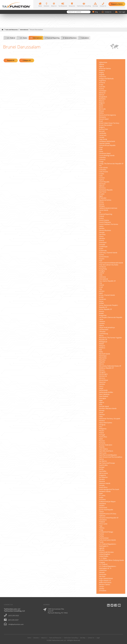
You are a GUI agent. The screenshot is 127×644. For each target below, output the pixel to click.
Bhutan (102, 111)
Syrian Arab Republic (106, 510)
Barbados (102, 99)
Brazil (101, 121)
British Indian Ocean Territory (109, 123)
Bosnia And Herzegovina (107, 115)
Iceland (102, 273)
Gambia (102, 228)
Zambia (102, 589)
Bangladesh (103, 97)
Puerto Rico (103, 437)
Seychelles (103, 471)
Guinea (101, 255)
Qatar (101, 439)
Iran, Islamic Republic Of (107, 281)
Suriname (102, 499)
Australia (102, 87)
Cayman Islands (104, 143)
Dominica (102, 188)
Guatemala (103, 251)
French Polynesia (105, 222)
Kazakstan (102, 299)
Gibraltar (102, 238)
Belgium (102, 103)
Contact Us (107, 12)
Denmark (102, 184)
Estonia (102, 204)
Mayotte (102, 362)
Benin (101, 107)
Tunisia (101, 534)
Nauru (101, 386)
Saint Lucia (103, 453)
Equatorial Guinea (105, 200)
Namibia (102, 384)
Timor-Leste (103, 524)
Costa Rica (103, 170)
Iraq (100, 283)
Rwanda (102, 447)
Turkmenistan (104, 538)
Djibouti (102, 186)
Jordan (101, 297)
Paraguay (102, 425)
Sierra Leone (103, 473)
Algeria (101, 66)
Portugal (102, 435)
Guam (101, 249)
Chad (101, 147)
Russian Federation (106, 445)
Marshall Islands (105, 354)
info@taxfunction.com (16, 624)
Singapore (102, 475)
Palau (101, 417)
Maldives (102, 348)
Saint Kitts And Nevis (106, 451)
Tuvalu (101, 542)
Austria (101, 89)
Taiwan (101, 512)
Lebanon (102, 321)
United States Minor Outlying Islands (111, 560)
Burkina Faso (103, 129)
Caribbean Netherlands (107, 141)
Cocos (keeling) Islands (107, 155)
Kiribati (101, 303)
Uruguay (102, 562)
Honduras (102, 267)
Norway (102, 410)
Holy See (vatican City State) (109, 265)
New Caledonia (104, 394)
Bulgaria (102, 127)
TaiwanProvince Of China (108, 514)
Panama (102, 421)
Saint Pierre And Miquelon (108, 455)
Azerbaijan (103, 91)
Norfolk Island (104, 406)
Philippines (103, 429)
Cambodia (103, 133)
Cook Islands (103, 168)
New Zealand (104, 396)
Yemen (102, 586)
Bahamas (102, 93)
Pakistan (102, 414)
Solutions (36, 638)
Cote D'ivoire (103, 172)
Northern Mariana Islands (108, 408)
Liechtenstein (104, 329)
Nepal (101, 388)
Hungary (102, 271)
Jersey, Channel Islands (107, 295)
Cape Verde (103, 139)
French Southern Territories (109, 224)
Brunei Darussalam (106, 125)
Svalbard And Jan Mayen (107, 501)
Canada (102, 137)
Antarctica (102, 77)
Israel (101, 287)
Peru (101, 427)
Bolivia (101, 113)
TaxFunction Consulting (71, 638)
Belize (101, 105)
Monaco (102, 370)
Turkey (101, 536)
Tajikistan (102, 516)
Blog (95, 12)
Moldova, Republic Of (106, 368)
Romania (102, 443)
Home (29, 638)
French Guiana (104, 220)
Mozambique (104, 380)
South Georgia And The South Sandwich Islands (109, 490)
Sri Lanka (102, 495)
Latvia (101, 319)
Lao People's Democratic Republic (111, 317)
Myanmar (102, 382)
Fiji (100, 212)
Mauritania (103, 358)
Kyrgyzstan (103, 315)
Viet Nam (102, 576)
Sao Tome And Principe (107, 463)
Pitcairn (102, 431)
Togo (101, 526)
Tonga (101, 530)
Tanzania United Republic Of (109, 518)
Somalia (102, 485)
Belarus (102, 101)
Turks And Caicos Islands (107, 540)
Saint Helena (103, 449)
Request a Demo (117, 4)
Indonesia (102, 277)
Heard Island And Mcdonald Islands (111, 263)
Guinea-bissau (104, 257)
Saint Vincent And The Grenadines (111, 457)
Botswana (102, 117)
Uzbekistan (103, 570)
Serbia (101, 469)
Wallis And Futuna (105, 582)
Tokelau (102, 528)
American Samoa (105, 68)
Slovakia (102, 479)
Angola (101, 72)
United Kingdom (105, 554)
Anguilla (102, 74)
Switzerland (103, 508)
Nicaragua (102, 398)
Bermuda (102, 109)
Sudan (101, 497)
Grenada (102, 244)
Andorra (102, 70)
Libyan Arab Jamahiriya (107, 327)
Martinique (103, 356)
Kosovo (102, 311)
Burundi (102, 131)
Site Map (83, 638)
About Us (44, 638)
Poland (101, 433)
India (101, 275)
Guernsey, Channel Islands (108, 253)
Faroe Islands (104, 210)
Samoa (101, 459)
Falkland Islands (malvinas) (108, 208)
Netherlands (103, 390)
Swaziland (102, 504)
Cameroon (103, 135)
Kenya (101, 301)
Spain (101, 493)
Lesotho (102, 323)
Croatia (102, 174)
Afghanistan (103, 62)
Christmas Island (105, 153)
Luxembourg (103, 334)
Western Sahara (105, 584)
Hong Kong (103, 269)
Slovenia (102, 481)
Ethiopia (102, 206)
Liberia (101, 325)
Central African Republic (107, 145)
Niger (101, 400)
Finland (102, 216)
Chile (101, 149)
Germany (102, 234)
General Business (71, 38)
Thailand (102, 522)
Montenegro (103, 374)
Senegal (102, 467)
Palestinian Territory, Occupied (110, 419)
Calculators (85, 38)
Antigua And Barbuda (106, 79)
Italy (100, 289)
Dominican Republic (106, 190)
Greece (102, 240)
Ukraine (102, 550)
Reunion (102, 441)
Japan (101, 293)
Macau (101, 336)
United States (104, 556)
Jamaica (102, 291)
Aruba (101, 85)
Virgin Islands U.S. (105, 580)
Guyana (102, 259)
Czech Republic (104, 182)
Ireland (101, 285)
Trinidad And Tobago (106, 532)
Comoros (102, 159)
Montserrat (103, 376)
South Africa (103, 487)
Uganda (102, 548)
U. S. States (103, 558)
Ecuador (102, 194)
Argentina (102, 81)
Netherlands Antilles (106, 392)
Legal (98, 638)
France (101, 218)
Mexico (102, 364)
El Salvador (103, 198)
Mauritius (102, 360)
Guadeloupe (103, 247)
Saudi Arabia (103, 465)
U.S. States (24, 38)
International (24, 30)
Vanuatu (102, 572)
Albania (102, 64)
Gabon (101, 226)
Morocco (102, 378)
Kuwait (101, 313)
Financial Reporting (53, 38)
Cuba (101, 176)
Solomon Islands (105, 483)
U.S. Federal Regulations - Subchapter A (108, 545)
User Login (120, 12)
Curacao (102, 178)
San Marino (103, 461)
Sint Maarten (103, 477)
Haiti (101, 261)
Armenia (102, 83)
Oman (101, 412)
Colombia (102, 157)
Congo (101, 162)
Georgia (102, 232)
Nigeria (102, 402)
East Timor (103, 192)
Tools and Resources (12, 30)
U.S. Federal (11, 38)
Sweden (102, 506)
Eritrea (101, 202)
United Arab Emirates (106, 552)
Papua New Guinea (106, 423)
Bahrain (102, 95)
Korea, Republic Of (105, 309)
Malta (101, 352)
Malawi (101, 344)
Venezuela (103, 574)
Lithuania (102, 332)
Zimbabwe (103, 591)
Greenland (103, 242)
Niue (101, 404)
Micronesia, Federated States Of (110, 366)
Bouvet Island (104, 119)
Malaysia (102, 346)
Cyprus (101, 180)
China (101, 151)
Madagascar (103, 342)
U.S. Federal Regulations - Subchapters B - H (108, 567)
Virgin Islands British (106, 578)
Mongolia (102, 372)
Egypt (101, 196)
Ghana (101, 236)
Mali (100, 350)
